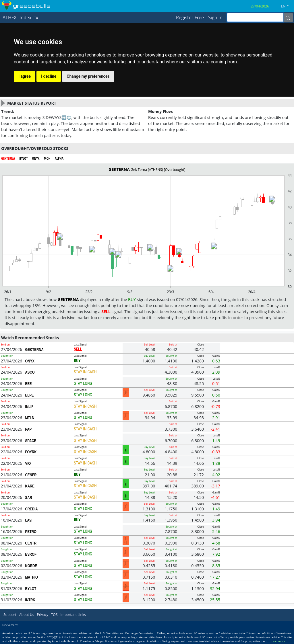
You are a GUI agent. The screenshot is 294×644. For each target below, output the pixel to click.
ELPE (29, 395)
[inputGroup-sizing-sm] (255, 17)
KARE (30, 486)
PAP (28, 429)
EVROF (31, 554)
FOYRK (31, 452)
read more (278, 641)
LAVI (29, 520)
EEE (28, 384)
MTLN (30, 418)
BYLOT (31, 589)
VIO (28, 463)
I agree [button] (25, 76)
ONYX (30, 361)
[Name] (288, 17)
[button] (287, 6)
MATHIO (31, 577)
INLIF (29, 407)
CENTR (31, 543)
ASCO (30, 372)
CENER (31, 475)
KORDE (31, 566)
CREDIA (31, 509)
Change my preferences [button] (88, 76)
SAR (28, 497)
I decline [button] (49, 76)
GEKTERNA (34, 350)
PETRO (31, 532)
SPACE (31, 441)
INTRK (30, 600)
